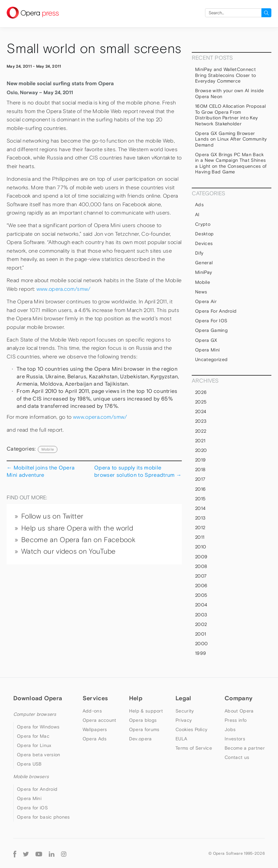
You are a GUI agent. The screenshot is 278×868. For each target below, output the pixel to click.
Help (136, 698)
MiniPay (204, 272)
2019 (200, 460)
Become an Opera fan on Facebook (78, 540)
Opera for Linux (34, 745)
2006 (201, 586)
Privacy (184, 720)
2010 (201, 547)
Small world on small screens (94, 49)
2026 (201, 392)
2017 (200, 479)
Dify (199, 253)
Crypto (203, 224)
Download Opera (38, 698)
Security (185, 711)
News (201, 292)
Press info (236, 720)
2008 (201, 566)
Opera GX (206, 340)
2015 (200, 499)
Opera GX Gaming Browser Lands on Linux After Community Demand (231, 139)
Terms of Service (194, 748)
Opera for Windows (38, 727)
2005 (201, 595)
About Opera (239, 711)
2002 (201, 624)
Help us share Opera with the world (77, 528)
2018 (200, 469)
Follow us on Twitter (52, 516)
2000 (201, 644)
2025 (201, 402)
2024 (201, 411)
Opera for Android (216, 311)
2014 (200, 508)
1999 (201, 653)
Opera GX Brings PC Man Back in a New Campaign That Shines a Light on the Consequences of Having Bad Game (231, 163)
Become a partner (245, 748)
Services (95, 698)
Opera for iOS (211, 321)
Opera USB (29, 764)
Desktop (204, 234)
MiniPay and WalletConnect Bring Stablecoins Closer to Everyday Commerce (226, 75)
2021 (200, 441)
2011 (200, 537)
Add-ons (92, 711)
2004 (201, 605)
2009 (201, 557)
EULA (181, 739)
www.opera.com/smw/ (64, 289)
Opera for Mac (33, 736)
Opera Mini (207, 350)
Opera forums (144, 729)
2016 (200, 489)
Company (239, 698)
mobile (48, 449)
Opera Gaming (211, 330)
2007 (201, 576)
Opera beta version (38, 755)
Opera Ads (95, 739)
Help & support (146, 711)
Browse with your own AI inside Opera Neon (230, 93)
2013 (200, 518)
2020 (201, 450)
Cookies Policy (191, 729)
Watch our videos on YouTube (69, 551)
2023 (201, 421)
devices (204, 243)
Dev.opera (140, 739)
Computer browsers (35, 714)
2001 (201, 634)
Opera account (100, 720)
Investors (235, 739)
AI (197, 215)
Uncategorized (211, 359)
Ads (199, 205)
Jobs (230, 729)
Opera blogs (143, 720)
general (204, 263)
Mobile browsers (31, 776)
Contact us (237, 757)
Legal (183, 698)
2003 (201, 615)
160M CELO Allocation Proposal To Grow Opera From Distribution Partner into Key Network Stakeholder (230, 115)
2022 (201, 431)
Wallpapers (95, 729)
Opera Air (206, 301)
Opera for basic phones (43, 817)
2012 (200, 527)
